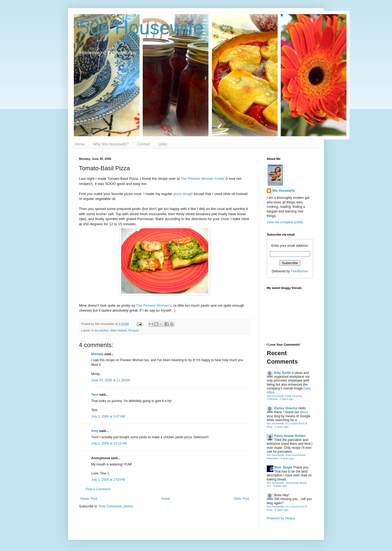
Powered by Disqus (281, 518)
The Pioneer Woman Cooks (203, 179)
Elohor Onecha (286, 408)
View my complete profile (285, 222)
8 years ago (287, 458)
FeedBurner (299, 271)
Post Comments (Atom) (116, 506)
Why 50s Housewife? (111, 144)
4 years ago (281, 427)
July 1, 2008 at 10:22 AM (109, 443)
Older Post (241, 499)
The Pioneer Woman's (154, 305)
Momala (97, 354)
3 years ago (286, 399)
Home (80, 144)
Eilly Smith (282, 373)
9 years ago (280, 486)
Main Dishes (119, 330)
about (304, 412)
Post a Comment (98, 489)
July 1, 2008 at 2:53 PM (108, 480)
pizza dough (183, 194)
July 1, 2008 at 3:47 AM (108, 416)
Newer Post (89, 499)
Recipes (134, 330)
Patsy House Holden (290, 436)
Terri (95, 395)
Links (163, 144)
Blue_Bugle (283, 467)
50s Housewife (141, 28)
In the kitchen (100, 330)
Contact (143, 144)
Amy (95, 431)
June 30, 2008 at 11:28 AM (111, 380)
